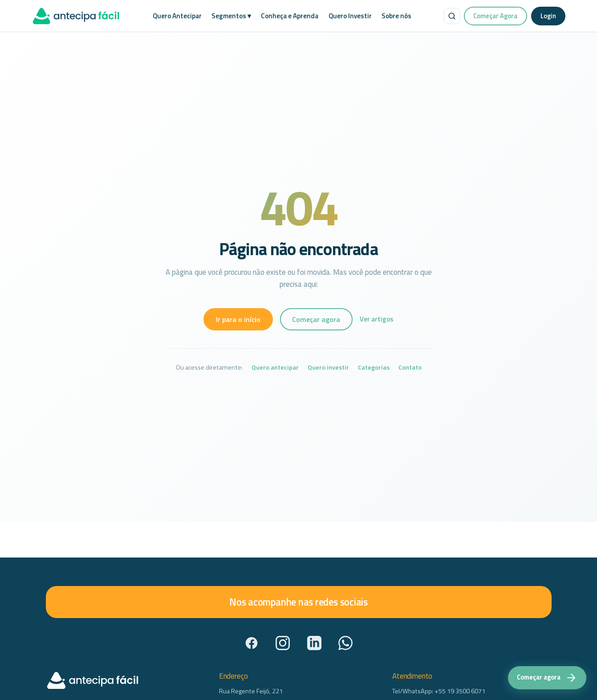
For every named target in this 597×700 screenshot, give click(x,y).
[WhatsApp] (345, 643)
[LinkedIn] (314, 643)
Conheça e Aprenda (290, 16)
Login (548, 16)
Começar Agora (495, 16)
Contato (410, 368)
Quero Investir (350, 16)
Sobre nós (396, 16)
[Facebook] (252, 643)
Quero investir (328, 368)
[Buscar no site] (452, 16)
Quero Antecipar (177, 16)
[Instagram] (283, 643)
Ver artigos (377, 319)
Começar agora (316, 319)
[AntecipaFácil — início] (76, 16)
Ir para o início (238, 319)
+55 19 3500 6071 (460, 691)
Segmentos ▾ (231, 16)
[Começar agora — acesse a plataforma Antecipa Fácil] (547, 678)
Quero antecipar (275, 368)
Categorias (374, 368)
